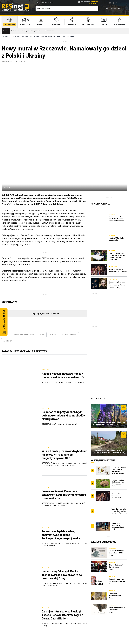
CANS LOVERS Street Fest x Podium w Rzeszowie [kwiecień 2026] (109, 346)
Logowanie (43, 617)
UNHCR (53, 269)
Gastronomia (50, 31)
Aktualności (113, 189)
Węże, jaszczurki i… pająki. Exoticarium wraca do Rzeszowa (117, 150)
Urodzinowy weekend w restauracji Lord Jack (118, 443)
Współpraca (63, 617)
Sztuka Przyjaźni (69, 269)
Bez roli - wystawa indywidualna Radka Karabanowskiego (117, 498)
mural (42, 269)
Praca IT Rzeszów (46, 625)
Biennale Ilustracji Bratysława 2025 (116, 469)
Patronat (62, 621)
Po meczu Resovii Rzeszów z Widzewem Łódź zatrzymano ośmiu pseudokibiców (64, 383)
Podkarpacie (15, 31)
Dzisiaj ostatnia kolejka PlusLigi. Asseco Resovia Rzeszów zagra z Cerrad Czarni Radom (62, 465)
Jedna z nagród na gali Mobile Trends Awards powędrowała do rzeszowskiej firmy (62, 438)
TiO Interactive (124, 633)
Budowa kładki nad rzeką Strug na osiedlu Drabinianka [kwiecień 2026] (109, 374)
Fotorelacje (98, 321)
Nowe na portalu (100, 138)
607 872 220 (8, 614)
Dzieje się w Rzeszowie (103, 459)
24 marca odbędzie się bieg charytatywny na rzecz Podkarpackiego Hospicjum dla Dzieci (61, 412)
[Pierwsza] (25, 513)
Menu (122, 9)
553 (40, 513)
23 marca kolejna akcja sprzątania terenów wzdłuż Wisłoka (63, 493)
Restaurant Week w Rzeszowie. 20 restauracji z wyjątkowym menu (119, 393)
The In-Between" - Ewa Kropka (117, 483)
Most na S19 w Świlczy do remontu (117, 164)
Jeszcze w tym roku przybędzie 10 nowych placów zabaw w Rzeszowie (117, 178)
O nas (41, 612)
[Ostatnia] (84, 513)
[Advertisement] (109, 231)
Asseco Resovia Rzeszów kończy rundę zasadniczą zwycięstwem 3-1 (64, 303)
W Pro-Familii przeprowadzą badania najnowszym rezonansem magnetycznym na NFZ (64, 356)
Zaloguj (111, 9)
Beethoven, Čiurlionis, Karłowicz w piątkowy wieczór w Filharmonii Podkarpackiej (117, 207)
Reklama (61, 612)
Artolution (8, 275)
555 (55, 513)
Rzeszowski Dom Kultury (23, 269)
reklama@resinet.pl (7, 616)
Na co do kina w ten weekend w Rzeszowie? (118, 193)
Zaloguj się (35, 248)
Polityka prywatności (82, 612)
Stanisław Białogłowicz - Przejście (115, 513)
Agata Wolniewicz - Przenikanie (117, 526)
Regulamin (81, 617)
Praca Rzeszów (83, 621)
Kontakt (43, 621)
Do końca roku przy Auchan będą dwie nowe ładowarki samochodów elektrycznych (64, 330)
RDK (5, 269)
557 (69, 513)
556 (62, 513)
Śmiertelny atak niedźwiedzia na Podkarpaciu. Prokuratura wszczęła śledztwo (119, 406)
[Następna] (77, 513)
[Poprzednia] (32, 513)
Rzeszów (6, 31)
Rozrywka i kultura (37, 31)
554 (47, 513)
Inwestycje (25, 31)
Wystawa (112, 465)
